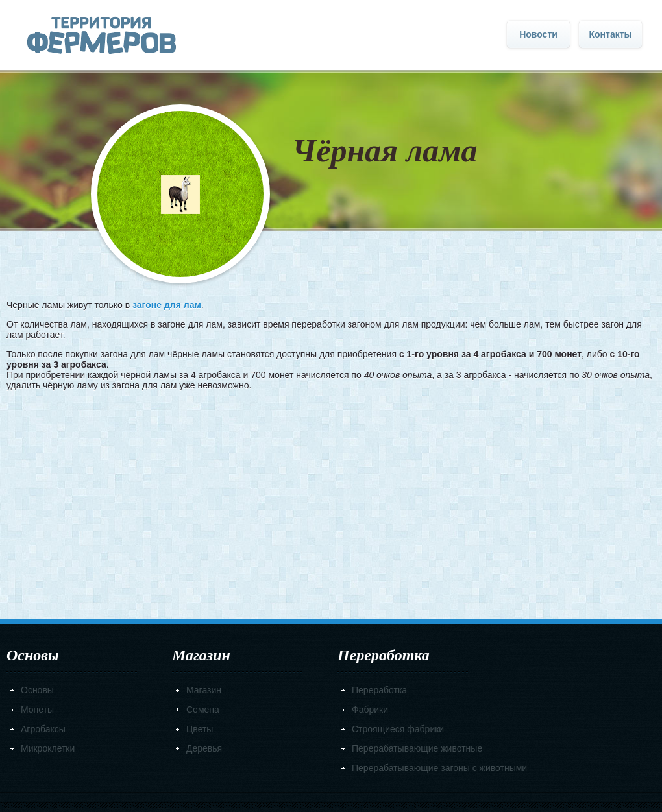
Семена (203, 710)
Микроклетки (48, 748)
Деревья (204, 748)
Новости (538, 34)
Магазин (204, 690)
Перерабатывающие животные (417, 748)
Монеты (37, 710)
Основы (37, 690)
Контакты (610, 34)
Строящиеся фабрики (398, 729)
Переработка (379, 690)
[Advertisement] (331, 501)
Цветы (200, 729)
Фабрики (370, 710)
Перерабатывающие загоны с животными (439, 768)
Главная (102, 35)
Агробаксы (43, 729)
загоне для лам (167, 305)
